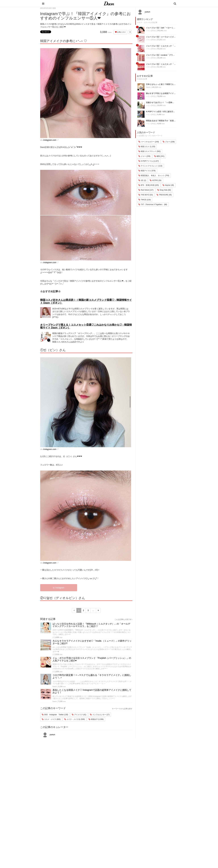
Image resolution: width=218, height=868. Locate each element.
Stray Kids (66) (164, 190)
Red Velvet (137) (146, 190)
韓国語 (123, 849)
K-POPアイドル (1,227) (149, 161)
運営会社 (148, 815)
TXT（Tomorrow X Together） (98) (153, 205)
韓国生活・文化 (127, 852)
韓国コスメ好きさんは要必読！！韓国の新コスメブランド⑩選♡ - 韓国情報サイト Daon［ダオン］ (86, 301)
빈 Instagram (59, 588)
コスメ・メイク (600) (51, 719)
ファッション (126, 823)
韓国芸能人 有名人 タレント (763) (154, 176)
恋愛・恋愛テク (127, 841)
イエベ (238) (144, 156)
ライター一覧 (150, 830)
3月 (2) (142, 180)
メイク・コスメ (127, 826)
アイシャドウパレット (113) (150, 166)
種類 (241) (159, 156)
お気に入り (120, 32)
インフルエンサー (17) (100, 715)
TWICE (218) (145, 200)
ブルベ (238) (169, 142)
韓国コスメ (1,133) (147, 147)
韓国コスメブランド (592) (149, 151)
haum (55, 687)
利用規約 (148, 819)
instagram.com (50, 140)
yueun (48, 735)
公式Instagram (150, 838)
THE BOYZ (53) (146, 195)
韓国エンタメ (126, 815)
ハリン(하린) (151, 31)
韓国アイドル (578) (147, 171)
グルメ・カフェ (127, 838)
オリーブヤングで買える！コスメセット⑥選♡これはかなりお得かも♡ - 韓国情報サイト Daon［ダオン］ (86, 326)
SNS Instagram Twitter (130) (55, 715)
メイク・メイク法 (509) (74, 719)
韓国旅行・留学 (127, 819)
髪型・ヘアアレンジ (128, 830)
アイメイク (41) (79, 715)
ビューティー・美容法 (129, 834)
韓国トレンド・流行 (128, 845)
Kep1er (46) (168, 185)
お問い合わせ (150, 826)
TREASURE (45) (164, 195)
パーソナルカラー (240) (149, 142)
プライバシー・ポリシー (154, 823)
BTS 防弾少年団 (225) (149, 185)
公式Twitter (149, 841)
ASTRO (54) (156, 180)
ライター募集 (150, 834)
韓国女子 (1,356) (96, 719)
